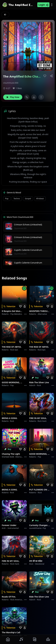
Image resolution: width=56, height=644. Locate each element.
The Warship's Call (11, 632)
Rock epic (14, 350)
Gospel (28, 199)
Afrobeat (40, 199)
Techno (17, 199)
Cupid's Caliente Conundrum (28, 250)
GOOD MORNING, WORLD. (13, 382)
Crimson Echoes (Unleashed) (28, 225)
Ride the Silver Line (39, 382)
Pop (7, 199)
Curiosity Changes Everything (40, 525)
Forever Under (9, 525)
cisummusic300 (11, 83)
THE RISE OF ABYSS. (12, 347)
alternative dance (23, 457)
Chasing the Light (11, 454)
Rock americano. (17, 600)
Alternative (42, 314)
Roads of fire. (9, 597)
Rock (39, 385)
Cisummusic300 (20, 228)
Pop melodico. (16, 314)
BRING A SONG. (10, 418)
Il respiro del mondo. (13, 311)
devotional (40, 564)
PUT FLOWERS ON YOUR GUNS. (40, 490)
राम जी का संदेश (36, 561)
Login (43, 5)
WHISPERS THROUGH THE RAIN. (40, 311)
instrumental (13, 528)
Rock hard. (42, 421)
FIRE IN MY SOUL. (38, 418)
